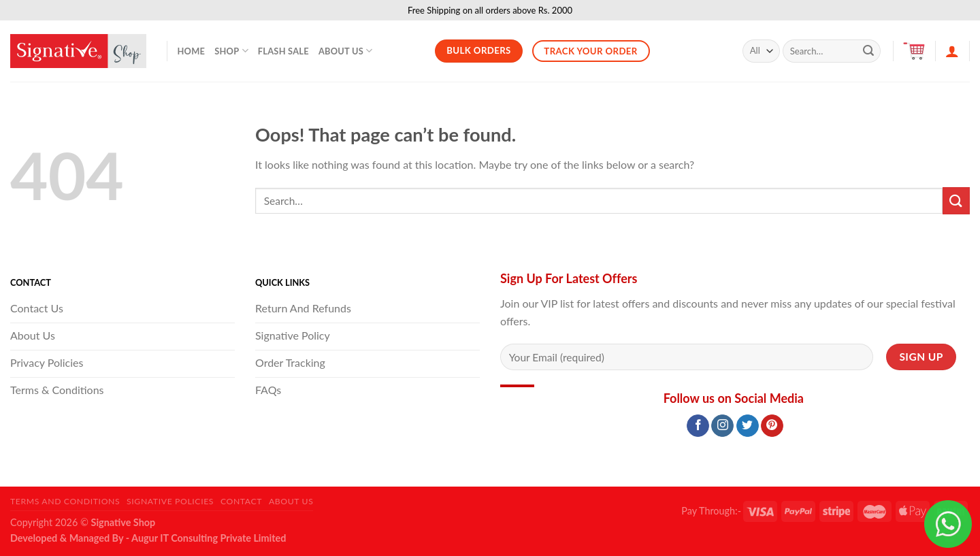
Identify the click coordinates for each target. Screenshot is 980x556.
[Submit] (868, 51)
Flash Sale (283, 51)
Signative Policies (170, 501)
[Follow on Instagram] (722, 426)
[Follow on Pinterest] (772, 426)
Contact (241, 501)
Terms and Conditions (65, 501)
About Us (346, 51)
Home (192, 51)
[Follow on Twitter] (748, 426)
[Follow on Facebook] (698, 426)
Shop (231, 51)
